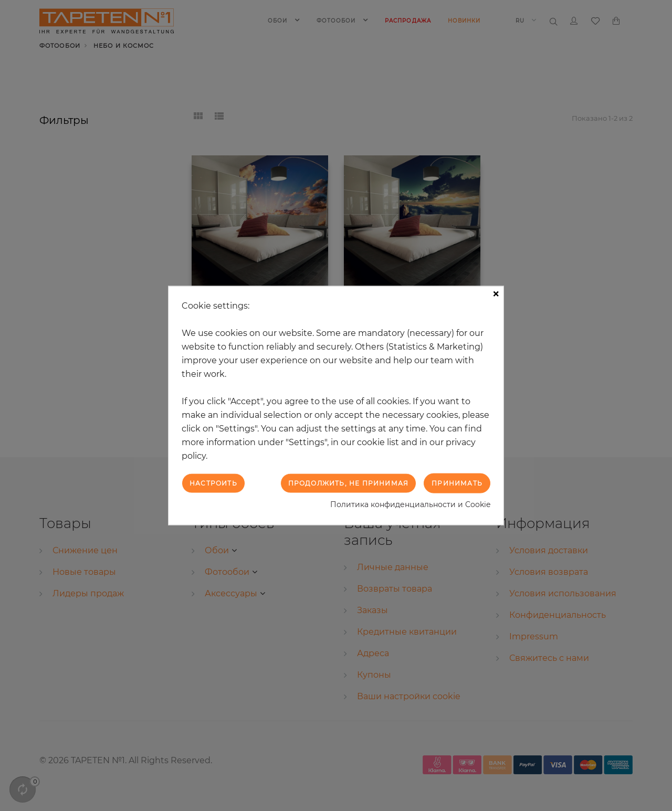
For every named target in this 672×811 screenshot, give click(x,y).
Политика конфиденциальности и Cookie (410, 504)
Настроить (213, 483)
